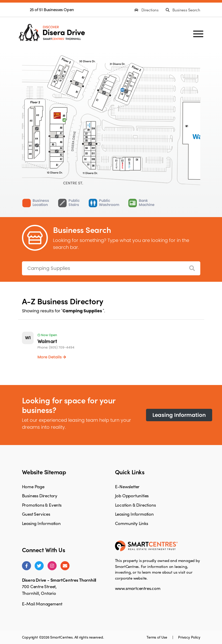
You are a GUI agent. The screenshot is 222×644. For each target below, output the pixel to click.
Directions (147, 10)
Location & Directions (135, 505)
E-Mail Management (42, 604)
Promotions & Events (42, 505)
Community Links (132, 523)
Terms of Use (157, 637)
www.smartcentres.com (138, 588)
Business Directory (40, 495)
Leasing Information (179, 415)
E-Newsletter (127, 486)
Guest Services (36, 514)
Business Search (183, 10)
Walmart (47, 341)
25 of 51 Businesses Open (52, 9)
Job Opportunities (132, 495)
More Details (52, 357)
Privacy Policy (189, 637)
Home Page (33, 486)
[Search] (192, 268)
